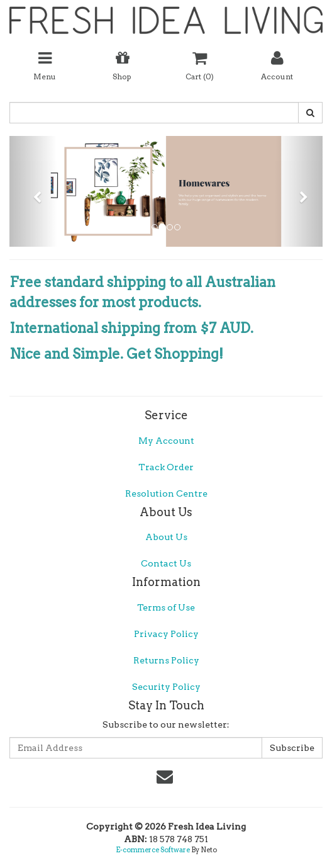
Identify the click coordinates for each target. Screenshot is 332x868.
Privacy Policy (166, 634)
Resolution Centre (166, 493)
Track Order (166, 467)
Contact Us (166, 563)
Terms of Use (166, 607)
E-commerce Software (153, 850)
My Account (166, 441)
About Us (166, 537)
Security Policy (166, 687)
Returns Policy (166, 660)
